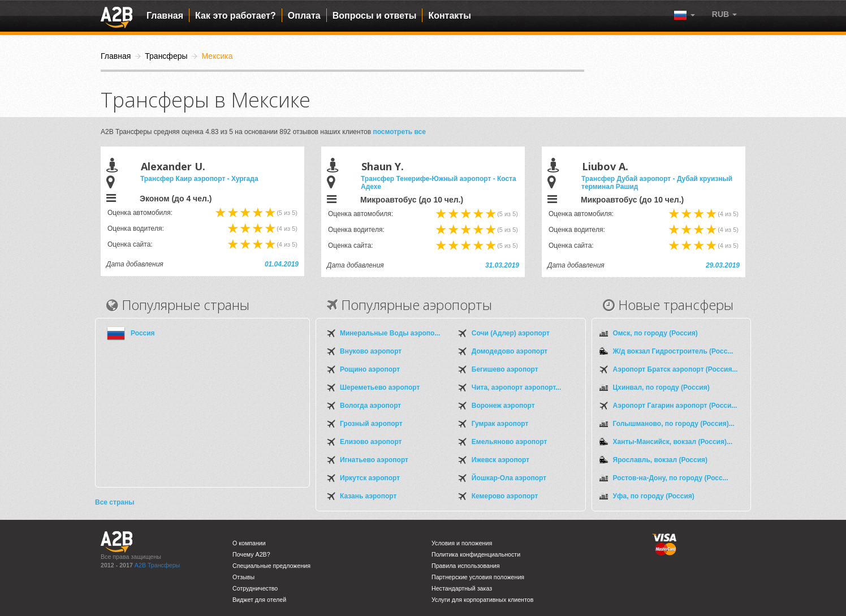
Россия (143, 333)
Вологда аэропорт (370, 406)
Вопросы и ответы (375, 16)
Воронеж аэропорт (503, 406)
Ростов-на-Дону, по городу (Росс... (671, 478)
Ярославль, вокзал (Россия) (661, 460)
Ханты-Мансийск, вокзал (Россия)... (673, 442)
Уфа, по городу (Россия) (654, 496)
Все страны (115, 502)
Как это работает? (236, 16)
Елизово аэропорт (371, 442)
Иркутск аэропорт (370, 478)
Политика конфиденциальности (476, 554)
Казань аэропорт (368, 496)
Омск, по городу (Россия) (655, 333)
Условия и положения (462, 543)
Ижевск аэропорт (500, 460)
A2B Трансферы (157, 565)
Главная (165, 16)
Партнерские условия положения (478, 577)
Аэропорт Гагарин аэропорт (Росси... (675, 406)
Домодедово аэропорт (510, 351)
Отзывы (243, 577)
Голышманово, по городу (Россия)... (674, 424)
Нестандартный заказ (462, 588)
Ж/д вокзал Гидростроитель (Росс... (673, 351)
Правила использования (466, 566)
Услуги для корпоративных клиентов (482, 600)
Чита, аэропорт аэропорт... (516, 387)
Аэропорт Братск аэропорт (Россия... (675, 369)
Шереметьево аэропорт (380, 387)
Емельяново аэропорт (510, 442)
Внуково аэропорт (371, 351)
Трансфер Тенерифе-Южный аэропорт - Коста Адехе (439, 183)
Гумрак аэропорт (500, 424)
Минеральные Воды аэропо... (390, 333)
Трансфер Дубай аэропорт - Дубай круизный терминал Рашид (657, 183)
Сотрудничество (255, 588)
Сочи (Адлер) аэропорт (511, 333)
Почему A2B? (251, 554)
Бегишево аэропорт (505, 369)
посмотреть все (399, 132)
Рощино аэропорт (370, 369)
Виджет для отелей (259, 600)
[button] (724, 14)
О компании (249, 543)
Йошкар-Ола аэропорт (509, 478)
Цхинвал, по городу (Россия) (661, 387)
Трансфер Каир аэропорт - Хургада (199, 179)
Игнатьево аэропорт (374, 460)
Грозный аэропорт (371, 424)
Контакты (449, 16)
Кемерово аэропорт (505, 496)
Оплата (304, 16)
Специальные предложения (271, 566)
